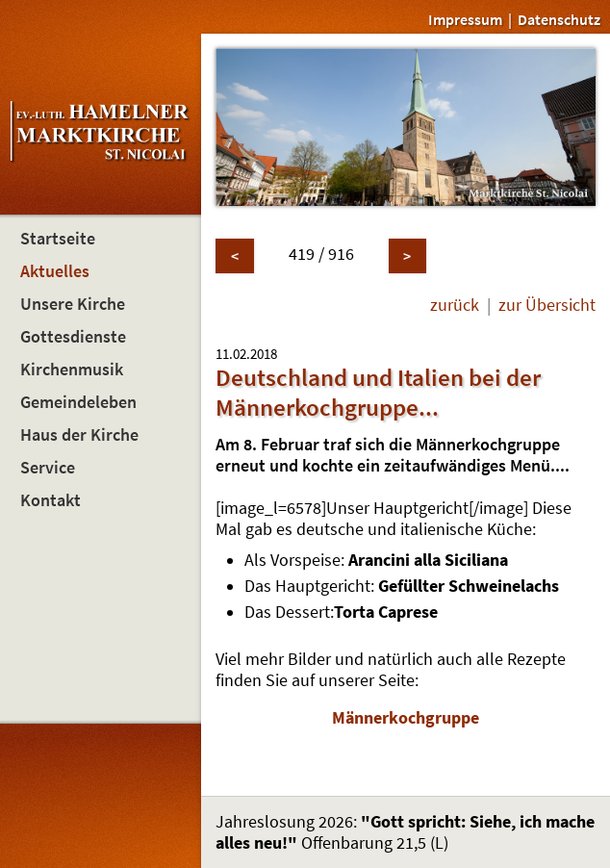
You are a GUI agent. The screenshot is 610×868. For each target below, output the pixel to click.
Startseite (58, 239)
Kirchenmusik (72, 370)
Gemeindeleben (78, 402)
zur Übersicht (547, 305)
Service (48, 468)
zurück (455, 305)
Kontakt (51, 500)
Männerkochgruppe (406, 718)
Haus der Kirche (79, 435)
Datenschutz (559, 19)
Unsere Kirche (73, 304)
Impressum (465, 19)
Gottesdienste (73, 337)
